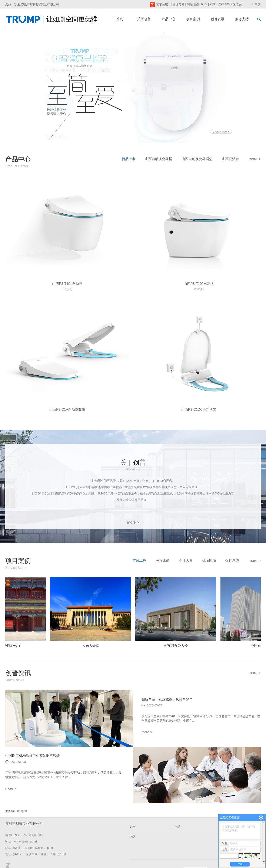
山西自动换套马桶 (159, 159)
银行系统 (232, 560)
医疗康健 (163, 560)
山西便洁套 (230, 159)
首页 (120, 19)
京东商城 (159, 4)
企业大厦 (186, 560)
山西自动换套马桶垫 (197, 159)
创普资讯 (217, 19)
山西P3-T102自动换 (199, 284)
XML (213, 4)
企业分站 (179, 4)
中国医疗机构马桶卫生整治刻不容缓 (33, 756)
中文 (258, 4)
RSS (204, 4)
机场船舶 (209, 560)
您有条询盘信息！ (231, 4)
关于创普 (144, 19)
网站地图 (193, 4)
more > (255, 159)
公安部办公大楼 (176, 646)
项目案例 (193, 19)
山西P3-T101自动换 (67, 284)
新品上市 (129, 159)
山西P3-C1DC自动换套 (199, 410)
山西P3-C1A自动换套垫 (67, 410)
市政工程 (139, 560)
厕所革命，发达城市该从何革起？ (167, 699)
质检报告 (22, 811)
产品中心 (169, 19)
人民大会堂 (91, 646)
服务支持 (242, 19)
